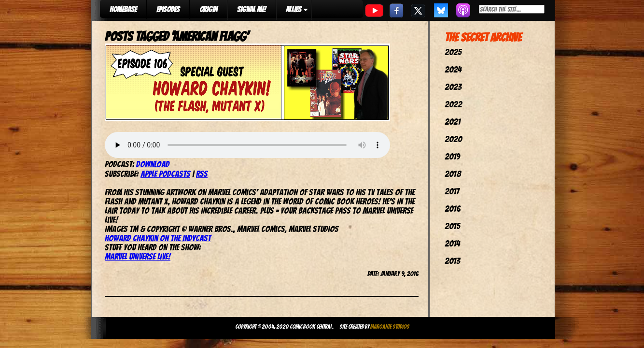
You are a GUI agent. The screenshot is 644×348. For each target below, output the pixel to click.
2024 (453, 69)
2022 (453, 104)
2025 (453, 52)
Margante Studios (390, 326)
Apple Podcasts (165, 174)
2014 (452, 243)
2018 (453, 174)
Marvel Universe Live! (138, 256)
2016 (453, 209)
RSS (202, 174)
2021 (453, 122)
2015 (452, 226)
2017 (452, 191)
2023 (453, 87)
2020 (453, 139)
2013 (452, 261)
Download (153, 164)
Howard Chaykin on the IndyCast (158, 238)
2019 (452, 156)
